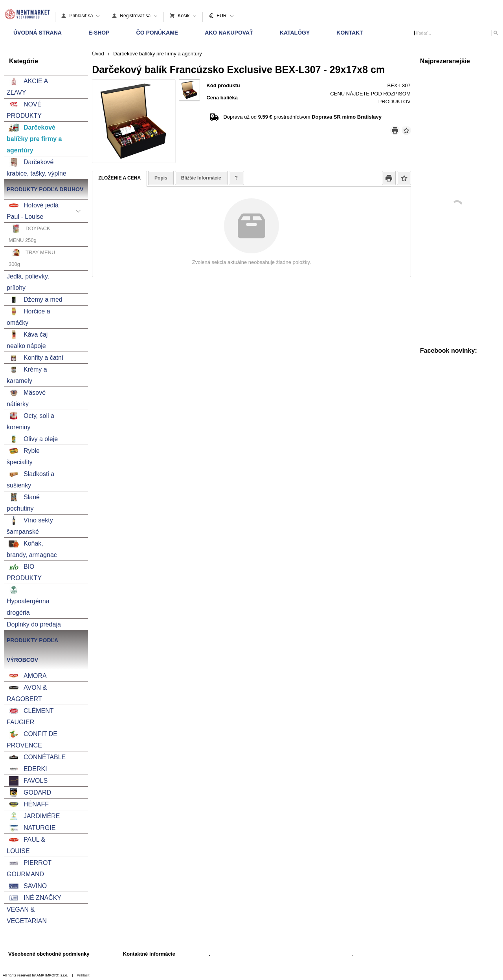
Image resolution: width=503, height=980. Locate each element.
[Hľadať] (495, 33)
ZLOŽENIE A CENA (119, 178)
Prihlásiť (84, 975)
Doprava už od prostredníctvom (302, 117)
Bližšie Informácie (201, 178)
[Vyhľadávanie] (456, 33)
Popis (161, 178)
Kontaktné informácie (149, 954)
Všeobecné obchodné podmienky (49, 954)
